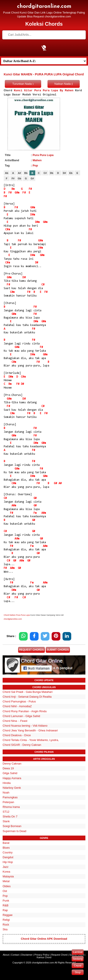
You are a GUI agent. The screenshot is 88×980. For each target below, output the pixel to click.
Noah (6, 793)
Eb (71, 173)
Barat (6, 843)
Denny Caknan (12, 764)
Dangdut (8, 857)
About (6, 955)
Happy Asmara (12, 778)
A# (19, 173)
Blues (6, 848)
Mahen (37, 160)
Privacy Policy (42, 955)
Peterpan (8, 802)
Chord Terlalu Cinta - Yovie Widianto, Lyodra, (31, 740)
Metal (6, 881)
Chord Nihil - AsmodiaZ (17, 706)
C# (45, 173)
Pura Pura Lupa (43, 155)
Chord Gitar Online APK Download (44, 939)
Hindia (7, 783)
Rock (6, 925)
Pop (35, 165)
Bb (26, 173)
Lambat (78, 952)
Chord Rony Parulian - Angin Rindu (25, 711)
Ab (7, 173)
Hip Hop (8, 862)
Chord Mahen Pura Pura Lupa (17, 615)
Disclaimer (27, 955)
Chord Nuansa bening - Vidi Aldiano (25, 726)
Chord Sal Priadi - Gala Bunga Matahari (28, 692)
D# (64, 173)
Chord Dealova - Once (17, 735)
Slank (6, 821)
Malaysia (8, 876)
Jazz (6, 867)
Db (52, 173)
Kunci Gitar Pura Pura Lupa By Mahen (44, 91)
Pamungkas (10, 797)
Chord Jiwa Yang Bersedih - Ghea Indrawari (30, 730)
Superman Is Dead (14, 831)
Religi (6, 920)
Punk (6, 901)
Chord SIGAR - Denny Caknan (22, 745)
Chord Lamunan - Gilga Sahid (21, 716)
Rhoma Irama (11, 807)
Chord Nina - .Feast (15, 721)
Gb (19, 178)
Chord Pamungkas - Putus (19, 701)
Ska (5, 929)
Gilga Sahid (10, 773)
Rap (5, 910)
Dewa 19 (8, 768)
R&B (6, 905)
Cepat (78, 966)
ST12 (6, 812)
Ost (5, 891)
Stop (78, 972)
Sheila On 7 (10, 816)
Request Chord (59, 955)
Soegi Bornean (12, 826)
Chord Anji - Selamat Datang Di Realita (27, 697)
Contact (15, 955)
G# (32, 178)
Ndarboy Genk (12, 788)
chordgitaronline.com (44, 6)
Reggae (8, 915)
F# (13, 178)
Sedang (78, 959)
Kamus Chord (44, 957)
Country (8, 852)
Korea (6, 872)
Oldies (7, 886)
